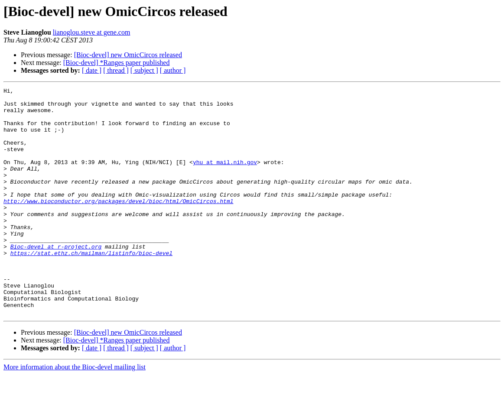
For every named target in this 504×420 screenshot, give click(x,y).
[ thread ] (116, 70)
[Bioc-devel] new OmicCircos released (128, 55)
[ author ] (173, 70)
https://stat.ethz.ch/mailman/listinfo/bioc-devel (91, 287)
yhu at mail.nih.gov (225, 178)
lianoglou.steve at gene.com (92, 32)
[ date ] (92, 70)
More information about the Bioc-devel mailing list (75, 412)
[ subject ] (144, 70)
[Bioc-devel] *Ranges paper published (117, 63)
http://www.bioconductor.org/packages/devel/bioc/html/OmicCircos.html (118, 224)
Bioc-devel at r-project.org (56, 279)
